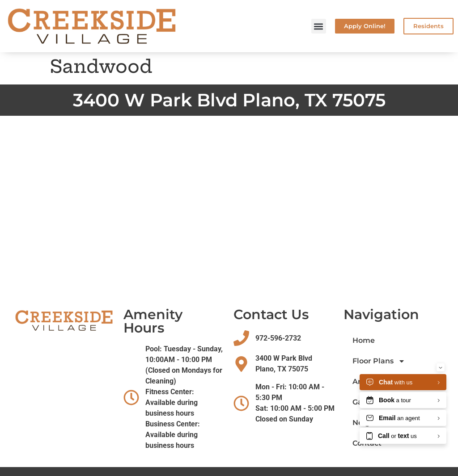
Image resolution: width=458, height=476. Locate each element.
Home (364, 340)
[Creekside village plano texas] (229, 205)
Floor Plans (379, 361)
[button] (319, 26)
